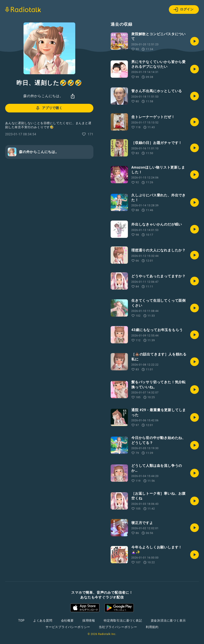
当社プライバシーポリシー (118, 627)
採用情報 (89, 620)
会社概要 (67, 620)
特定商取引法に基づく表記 (123, 620)
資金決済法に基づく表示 (168, 620)
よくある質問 (43, 620)
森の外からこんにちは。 (43, 96)
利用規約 (152, 627)
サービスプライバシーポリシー (68, 627)
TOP (21, 620)
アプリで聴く (49, 108)
